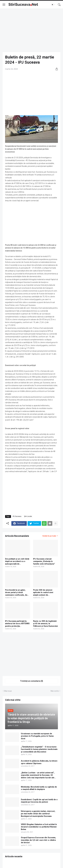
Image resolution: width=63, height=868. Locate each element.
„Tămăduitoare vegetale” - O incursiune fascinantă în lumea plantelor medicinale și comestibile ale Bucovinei (39, 749)
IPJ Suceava (17, 516)
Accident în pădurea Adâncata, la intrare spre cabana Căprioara (39, 762)
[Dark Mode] (53, 5)
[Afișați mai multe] (55, 523)
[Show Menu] (4, 5)
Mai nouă (8, 691)
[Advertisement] (32, 30)
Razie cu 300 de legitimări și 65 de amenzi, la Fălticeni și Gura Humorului (45, 624)
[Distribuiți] (56, 69)
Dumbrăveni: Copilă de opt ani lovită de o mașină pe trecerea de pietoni (39, 801)
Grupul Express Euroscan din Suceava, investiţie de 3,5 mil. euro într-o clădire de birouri (38, 840)
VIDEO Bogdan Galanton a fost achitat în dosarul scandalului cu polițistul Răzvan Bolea (39, 827)
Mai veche (55, 691)
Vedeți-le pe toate (49, 536)
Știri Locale (28, 516)
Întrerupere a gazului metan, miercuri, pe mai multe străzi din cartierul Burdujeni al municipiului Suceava (38, 814)
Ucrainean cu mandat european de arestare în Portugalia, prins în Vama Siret (37, 736)
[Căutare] (59, 5)
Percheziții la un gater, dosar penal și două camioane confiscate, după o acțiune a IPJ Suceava (17, 593)
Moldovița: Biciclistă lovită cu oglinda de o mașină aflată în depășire (39, 788)
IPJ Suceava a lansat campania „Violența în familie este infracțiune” (44, 561)
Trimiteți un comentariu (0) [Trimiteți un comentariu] (32, 681)
